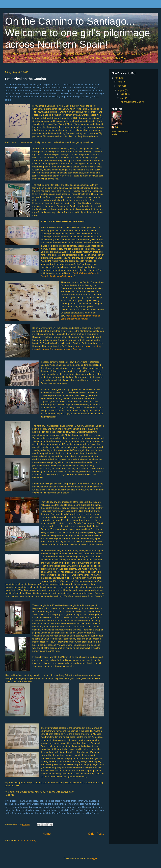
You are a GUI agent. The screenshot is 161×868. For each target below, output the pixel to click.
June (120, 82)
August (121, 90)
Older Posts (96, 834)
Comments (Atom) (27, 840)
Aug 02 (124, 98)
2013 (118, 78)
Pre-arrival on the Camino (25, 79)
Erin (117, 127)
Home (47, 834)
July (120, 86)
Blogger (93, 858)
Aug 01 (124, 94)
